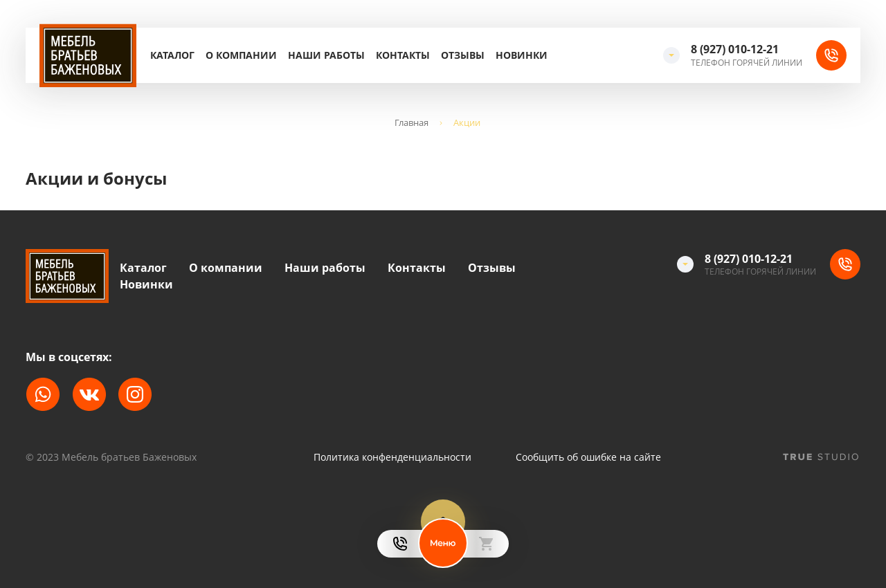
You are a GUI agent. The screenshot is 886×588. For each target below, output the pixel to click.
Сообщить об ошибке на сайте (588, 457)
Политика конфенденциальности (392, 457)
